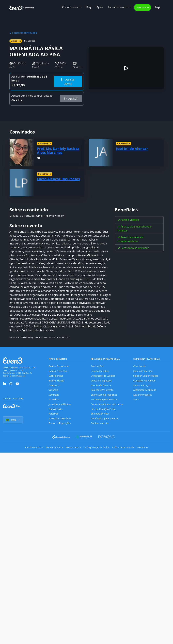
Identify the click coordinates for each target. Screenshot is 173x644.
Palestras (54, 417)
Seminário (54, 396)
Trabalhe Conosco (28, 451)
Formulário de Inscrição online (107, 407)
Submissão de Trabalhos (104, 396)
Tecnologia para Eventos (104, 402)
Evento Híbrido (57, 381)
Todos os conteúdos (23, 33)
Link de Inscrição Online (104, 412)
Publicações (97, 366)
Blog (89, 7)
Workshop (54, 402)
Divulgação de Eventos (103, 376)
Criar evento (142, 7)
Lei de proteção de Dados (98, 451)
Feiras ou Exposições (60, 427)
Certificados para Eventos (105, 422)
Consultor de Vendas (145, 381)
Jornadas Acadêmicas (60, 407)
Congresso (54, 386)
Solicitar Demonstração (146, 376)
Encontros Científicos (60, 422)
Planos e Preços (142, 386)
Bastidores (149, 451)
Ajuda (100, 7)
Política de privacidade (127, 451)
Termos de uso (72, 451)
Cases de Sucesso (143, 371)
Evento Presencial (58, 371)
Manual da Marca (51, 451)
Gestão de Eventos (101, 386)
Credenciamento (100, 427)
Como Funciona (71, 7)
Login (158, 7)
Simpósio (54, 392)
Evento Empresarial (59, 366)
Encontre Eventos (118, 7)
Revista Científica (100, 371)
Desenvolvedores (143, 396)
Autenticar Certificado (145, 392)
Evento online (56, 376)
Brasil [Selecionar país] (13, 423)
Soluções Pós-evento (102, 392)
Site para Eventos (100, 417)
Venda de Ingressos (102, 381)
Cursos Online (56, 412)
